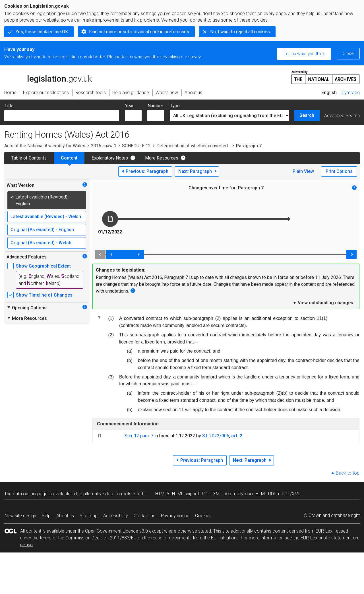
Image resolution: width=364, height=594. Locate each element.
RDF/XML (291, 494)
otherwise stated (194, 531)
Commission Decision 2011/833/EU (101, 538)
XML (217, 494)
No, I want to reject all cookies (240, 32)
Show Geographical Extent (43, 266)
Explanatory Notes (110, 158)
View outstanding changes (323, 303)
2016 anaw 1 (104, 146)
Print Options (339, 171)
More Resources (162, 158)
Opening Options (27, 308)
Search (307, 115)
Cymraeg (351, 93)
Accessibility (116, 516)
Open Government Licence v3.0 (116, 531)
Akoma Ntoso (239, 494)
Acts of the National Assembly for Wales (45, 146)
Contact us (144, 516)
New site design (20, 516)
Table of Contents (29, 158)
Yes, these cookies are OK (42, 32)
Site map (89, 516)
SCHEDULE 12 (136, 146)
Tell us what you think (304, 54)
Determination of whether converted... (193, 146)
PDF (206, 494)
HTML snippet (186, 494)
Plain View (303, 171)
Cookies (203, 516)
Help (46, 516)
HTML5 (162, 494)
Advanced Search (342, 116)
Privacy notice (175, 516)
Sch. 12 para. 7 (139, 436)
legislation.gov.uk (48, 77)
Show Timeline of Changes (44, 295)
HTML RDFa (267, 494)
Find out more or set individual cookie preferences (139, 32)
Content (69, 158)
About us (65, 516)
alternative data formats (107, 494)
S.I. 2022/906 (216, 436)
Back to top (348, 473)
